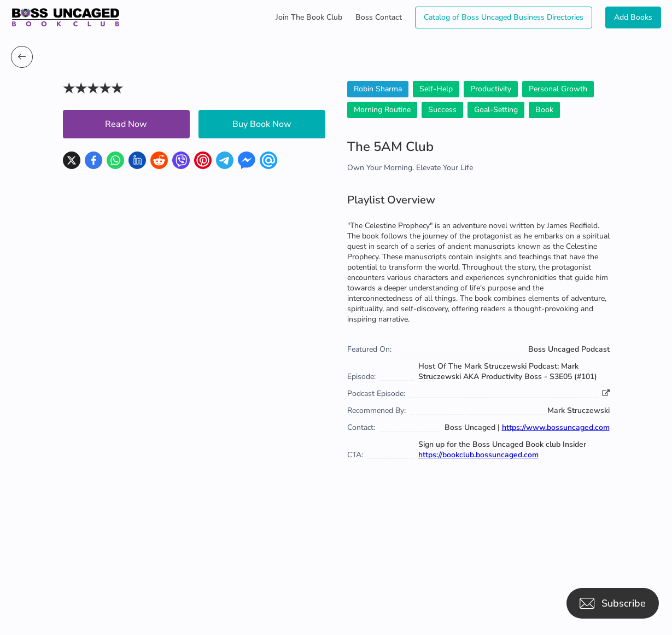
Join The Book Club (309, 17)
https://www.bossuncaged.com (556, 427)
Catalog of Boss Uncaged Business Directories (504, 17)
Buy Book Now (262, 124)
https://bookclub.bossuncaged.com (478, 455)
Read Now (126, 124)
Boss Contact (379, 17)
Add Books (633, 17)
